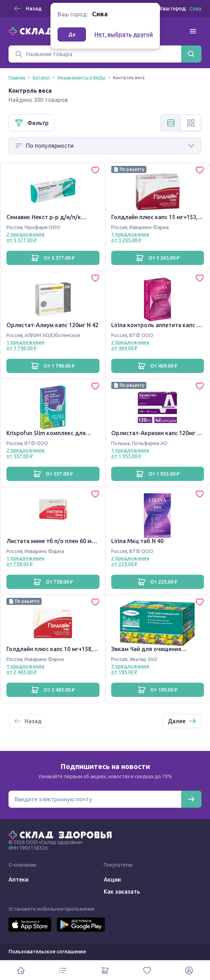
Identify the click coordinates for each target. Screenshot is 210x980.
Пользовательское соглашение (47, 952)
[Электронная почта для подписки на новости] (95, 799)
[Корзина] (105, 970)
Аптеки (18, 879)
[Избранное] (147, 970)
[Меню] (193, 31)
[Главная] (62, 834)
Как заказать (122, 892)
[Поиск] (95, 54)
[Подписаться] (191, 799)
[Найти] (191, 54)
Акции (112, 879)
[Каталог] (63, 970)
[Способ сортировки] (105, 146)
